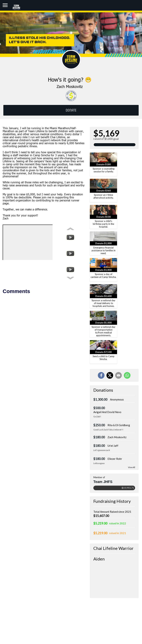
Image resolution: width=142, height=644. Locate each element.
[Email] (118, 375)
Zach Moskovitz (117, 437)
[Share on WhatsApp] (127, 375)
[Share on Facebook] (101, 375)
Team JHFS (103, 482)
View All (132, 467)
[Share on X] (110, 375)
